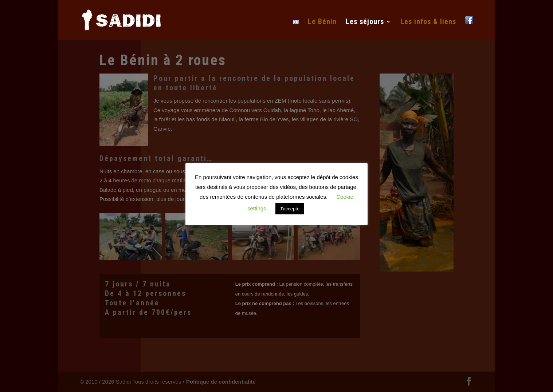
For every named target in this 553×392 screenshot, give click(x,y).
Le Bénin (322, 22)
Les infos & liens (428, 22)
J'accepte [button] (290, 209)
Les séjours (365, 22)
